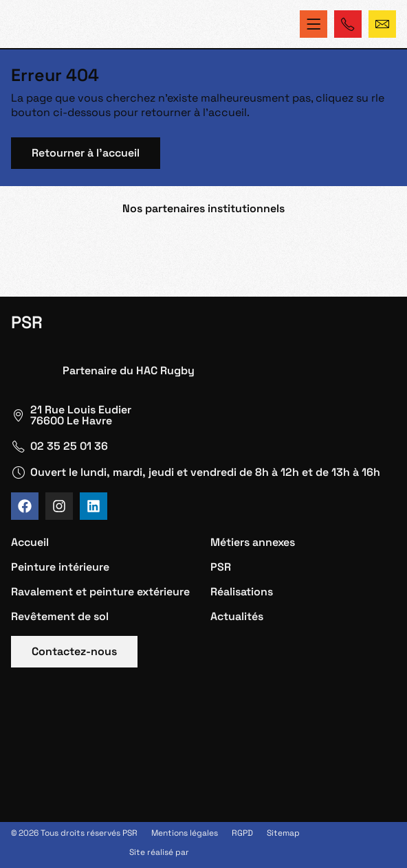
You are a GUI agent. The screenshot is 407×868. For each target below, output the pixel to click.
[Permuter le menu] (313, 24)
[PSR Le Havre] (203, 753)
